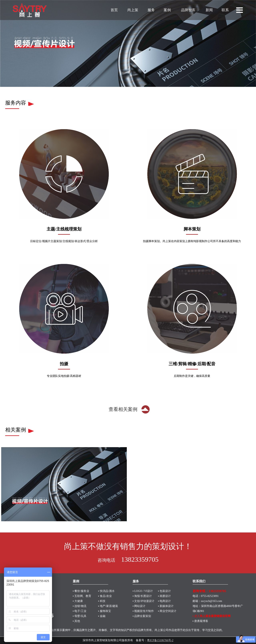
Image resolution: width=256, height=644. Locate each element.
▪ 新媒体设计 (166, 606)
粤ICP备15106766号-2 (160, 640)
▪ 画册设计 (164, 596)
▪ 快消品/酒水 (106, 591)
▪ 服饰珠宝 (104, 611)
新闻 (209, 10)
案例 (167, 10)
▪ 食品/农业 (105, 596)
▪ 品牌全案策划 (142, 616)
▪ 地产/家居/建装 (108, 606)
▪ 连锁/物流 (80, 606)
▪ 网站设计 (139, 606)
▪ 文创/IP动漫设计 (143, 601)
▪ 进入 (212, 616)
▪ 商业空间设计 (167, 611)
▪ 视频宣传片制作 (143, 611)
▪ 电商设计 (164, 601)
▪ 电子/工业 (80, 611)
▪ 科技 (102, 601)
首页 (114, 10)
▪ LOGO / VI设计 (143, 591)
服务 (151, 10)
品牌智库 (188, 10)
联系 (225, 10)
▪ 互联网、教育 (82, 596)
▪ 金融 (102, 616)
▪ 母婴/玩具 (80, 616)
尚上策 (133, 10)
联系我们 (199, 581)
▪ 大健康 (78, 601)
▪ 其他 (76, 621)
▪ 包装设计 (164, 591)
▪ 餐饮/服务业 (81, 591)
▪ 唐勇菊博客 (200, 621)
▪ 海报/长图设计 (142, 596)
